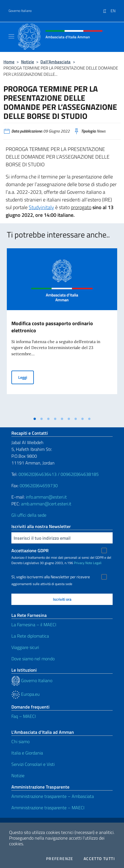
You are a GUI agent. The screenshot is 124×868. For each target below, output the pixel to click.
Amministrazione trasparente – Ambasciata (53, 796)
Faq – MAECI (24, 716)
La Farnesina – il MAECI (34, 625)
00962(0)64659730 (39, 486)
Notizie (28, 62)
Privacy (79, 563)
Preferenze (60, 859)
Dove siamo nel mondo (33, 659)
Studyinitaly (41, 207)
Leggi (26, 377)
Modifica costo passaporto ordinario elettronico (52, 327)
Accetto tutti (99, 859)
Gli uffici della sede (29, 515)
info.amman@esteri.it (46, 497)
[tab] (35, 419)
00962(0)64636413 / (39, 474)
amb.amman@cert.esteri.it (46, 504)
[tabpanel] (62, 331)
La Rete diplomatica (30, 636)
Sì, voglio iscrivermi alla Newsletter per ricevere (51, 577)
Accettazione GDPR (30, 550)
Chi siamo (20, 741)
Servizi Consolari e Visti (33, 764)
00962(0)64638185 (80, 474)
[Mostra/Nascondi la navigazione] (11, 36)
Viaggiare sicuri (25, 647)
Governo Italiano (20, 11)
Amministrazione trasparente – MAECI (48, 808)
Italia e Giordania (27, 753)
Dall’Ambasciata (55, 62)
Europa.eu (25, 694)
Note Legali (93, 563)
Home (9, 62)
